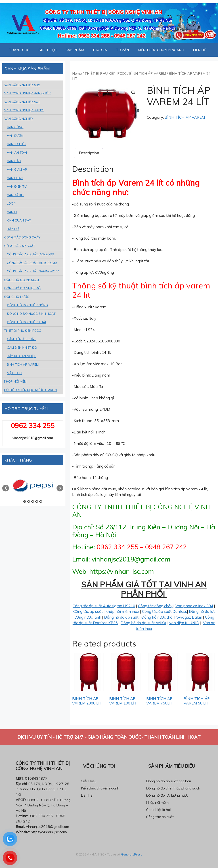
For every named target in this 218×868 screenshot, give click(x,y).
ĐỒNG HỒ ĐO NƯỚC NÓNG (27, 305)
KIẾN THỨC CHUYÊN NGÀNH (161, 50)
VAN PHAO (15, 178)
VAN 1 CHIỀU (17, 144)
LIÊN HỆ (199, 50)
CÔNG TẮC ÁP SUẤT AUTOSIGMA (32, 263)
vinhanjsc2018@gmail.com (131, 559)
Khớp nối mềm (157, 802)
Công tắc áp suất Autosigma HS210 (104, 606)
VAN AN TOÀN (18, 153)
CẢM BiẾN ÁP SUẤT (21, 339)
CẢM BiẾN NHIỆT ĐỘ (22, 348)
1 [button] (25, 501)
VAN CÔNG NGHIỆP (19, 119)
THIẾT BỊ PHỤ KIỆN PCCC (105, 73)
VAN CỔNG (15, 127)
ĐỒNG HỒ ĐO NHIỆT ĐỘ (22, 288)
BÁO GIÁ (100, 50)
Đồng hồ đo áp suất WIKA (144, 623)
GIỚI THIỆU (47, 50)
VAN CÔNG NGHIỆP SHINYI (24, 110)
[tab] (89, 153)
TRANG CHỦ (19, 50)
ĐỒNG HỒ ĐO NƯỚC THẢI (26, 322)
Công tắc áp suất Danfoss (165, 611)
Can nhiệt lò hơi (158, 810)
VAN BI (12, 212)
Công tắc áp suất (88, 611)
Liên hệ (87, 795)
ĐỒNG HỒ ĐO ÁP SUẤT (22, 280)
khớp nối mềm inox (122, 611)
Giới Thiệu (89, 781)
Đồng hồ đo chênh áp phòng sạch (173, 788)
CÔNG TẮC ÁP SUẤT (20, 246)
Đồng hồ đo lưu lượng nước (167, 795)
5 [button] (41, 501)
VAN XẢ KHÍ (16, 195)
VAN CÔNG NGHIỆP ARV (22, 85)
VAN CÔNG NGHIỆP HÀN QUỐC (27, 93)
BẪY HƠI (13, 229)
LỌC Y (12, 203)
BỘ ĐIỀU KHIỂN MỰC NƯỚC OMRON (30, 390)
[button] (6, 488)
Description (89, 153)
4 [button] (37, 501)
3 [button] (33, 501)
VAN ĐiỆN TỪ (17, 186)
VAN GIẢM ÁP (17, 170)
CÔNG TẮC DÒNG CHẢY (22, 237)
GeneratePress (132, 854)
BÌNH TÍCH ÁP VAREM (148, 73)
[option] (33, 486)
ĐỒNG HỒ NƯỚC (17, 297)
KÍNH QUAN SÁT (19, 220)
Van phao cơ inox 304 (194, 606)
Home (77, 73)
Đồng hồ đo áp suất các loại (168, 781)
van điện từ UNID (184, 623)
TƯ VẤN (122, 50)
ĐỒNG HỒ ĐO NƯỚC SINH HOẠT (31, 314)
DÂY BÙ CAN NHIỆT (21, 356)
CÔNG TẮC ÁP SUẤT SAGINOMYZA (33, 271)
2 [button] (29, 501)
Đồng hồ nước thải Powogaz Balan (172, 617)
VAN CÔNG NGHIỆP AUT (22, 102)
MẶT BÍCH (14, 373)
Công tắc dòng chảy (155, 606)
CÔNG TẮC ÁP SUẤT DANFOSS (30, 254)
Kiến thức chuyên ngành (100, 788)
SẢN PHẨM (75, 50)
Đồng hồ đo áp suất (121, 617)
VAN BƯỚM (15, 136)
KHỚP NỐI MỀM (15, 381)
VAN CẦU (14, 161)
